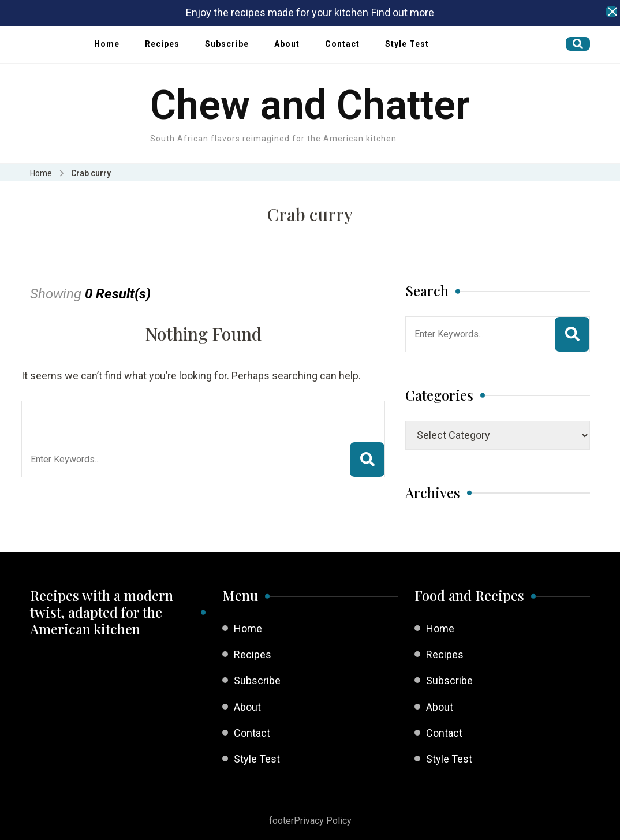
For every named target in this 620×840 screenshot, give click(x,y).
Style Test (407, 44)
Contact (342, 44)
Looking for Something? (115, 416)
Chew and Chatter (310, 105)
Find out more (403, 12)
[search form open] (578, 44)
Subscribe (227, 44)
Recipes (162, 44)
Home (107, 44)
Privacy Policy (323, 821)
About (287, 44)
